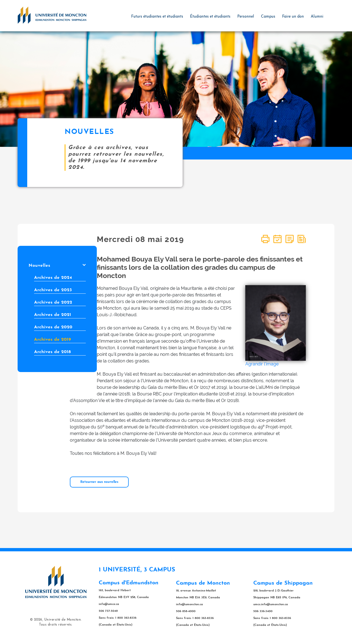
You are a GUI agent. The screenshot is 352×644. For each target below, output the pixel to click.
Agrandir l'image (262, 364)
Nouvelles (57, 266)
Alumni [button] (317, 17)
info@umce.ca (109, 604)
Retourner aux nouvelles (99, 482)
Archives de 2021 (53, 315)
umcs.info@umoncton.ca (271, 605)
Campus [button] (268, 17)
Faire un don (293, 17)
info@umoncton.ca (189, 605)
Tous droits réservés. (56, 625)
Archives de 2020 (53, 327)
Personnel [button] (246, 17)
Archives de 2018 (53, 352)
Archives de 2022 (53, 302)
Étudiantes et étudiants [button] (210, 17)
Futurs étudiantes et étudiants (157, 17)
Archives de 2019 (53, 340)
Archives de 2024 (53, 278)
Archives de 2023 (53, 290)
